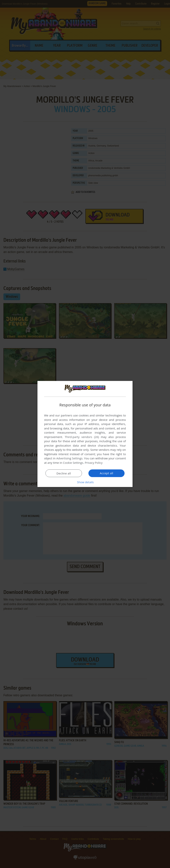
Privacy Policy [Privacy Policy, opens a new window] (94, 463)
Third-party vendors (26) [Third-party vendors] (82, 437)
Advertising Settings (69, 458)
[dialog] (85, 434)
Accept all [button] (107, 473)
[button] (85, 482)
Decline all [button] (64, 473)
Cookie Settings (73, 463)
